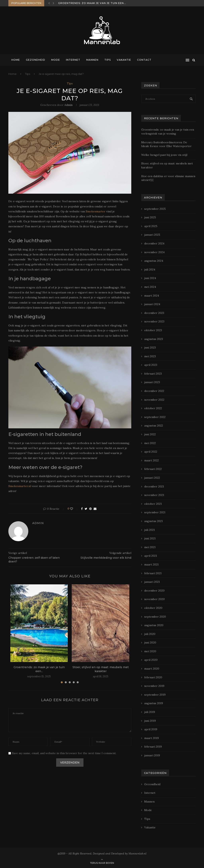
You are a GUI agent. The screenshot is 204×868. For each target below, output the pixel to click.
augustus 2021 (153, 521)
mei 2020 (150, 651)
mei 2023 (150, 356)
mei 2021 (150, 547)
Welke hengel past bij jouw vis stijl (164, 155)
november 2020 (154, 599)
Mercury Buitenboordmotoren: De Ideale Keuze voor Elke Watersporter (166, 144)
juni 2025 (150, 217)
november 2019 (154, 686)
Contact (144, 60)
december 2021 (154, 486)
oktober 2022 (153, 408)
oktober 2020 (153, 608)
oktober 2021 (153, 504)
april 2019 (151, 729)
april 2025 (151, 226)
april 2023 (151, 365)
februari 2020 (153, 677)
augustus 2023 (154, 339)
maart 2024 (152, 296)
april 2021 (151, 556)
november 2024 (154, 252)
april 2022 (151, 452)
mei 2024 (150, 287)
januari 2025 (152, 235)
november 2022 (154, 400)
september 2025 (155, 209)
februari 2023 (153, 374)
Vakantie (124, 60)
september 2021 (155, 512)
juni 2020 (150, 642)
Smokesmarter (96, 211)
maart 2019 (152, 738)
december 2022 (154, 391)
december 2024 (154, 243)
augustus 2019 (154, 703)
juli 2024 (150, 269)
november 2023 (154, 321)
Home (16, 60)
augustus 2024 (154, 261)
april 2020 (151, 660)
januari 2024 (152, 304)
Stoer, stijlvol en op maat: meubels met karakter (101, 669)
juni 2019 (150, 721)
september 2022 (155, 417)
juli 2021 (150, 530)
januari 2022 (152, 478)
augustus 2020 (154, 625)
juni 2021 (150, 538)
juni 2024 (150, 278)
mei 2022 (150, 443)
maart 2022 (152, 460)
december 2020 (154, 591)
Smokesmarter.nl (20, 486)
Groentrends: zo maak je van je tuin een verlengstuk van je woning (168, 132)
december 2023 (154, 313)
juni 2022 (150, 434)
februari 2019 (153, 747)
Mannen (92, 60)
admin (68, 105)
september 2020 (155, 617)
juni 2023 (150, 348)
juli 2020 (150, 634)
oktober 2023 (153, 330)
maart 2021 (151, 564)
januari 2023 (152, 382)
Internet (73, 60)
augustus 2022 (154, 426)
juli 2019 (150, 712)
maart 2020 (152, 669)
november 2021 (154, 495)
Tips (108, 60)
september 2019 (155, 695)
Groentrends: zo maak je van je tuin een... (92, 3)
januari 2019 (152, 755)
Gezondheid (36, 60)
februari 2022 (153, 469)
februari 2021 (153, 573)
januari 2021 (152, 582)
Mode (56, 60)
